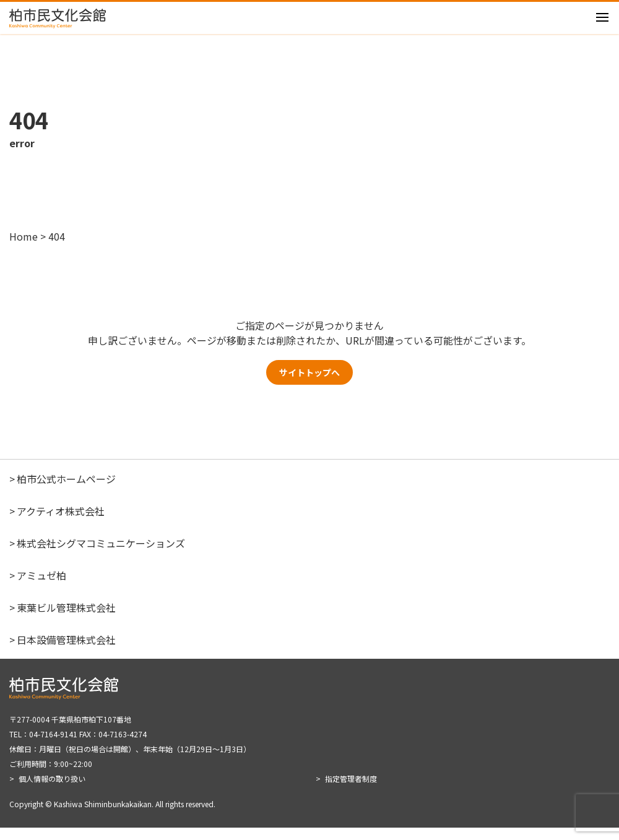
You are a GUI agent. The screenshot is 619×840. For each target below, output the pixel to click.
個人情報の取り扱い (52, 791)
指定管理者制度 (351, 791)
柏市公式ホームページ (66, 491)
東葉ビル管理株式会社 (66, 620)
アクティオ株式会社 (61, 523)
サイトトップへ (309, 382)
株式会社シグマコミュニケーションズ (101, 555)
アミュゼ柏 (41, 588)
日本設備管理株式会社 (66, 652)
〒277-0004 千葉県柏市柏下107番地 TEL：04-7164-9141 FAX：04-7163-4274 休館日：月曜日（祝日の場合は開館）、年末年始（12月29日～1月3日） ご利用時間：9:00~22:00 (130, 754)
